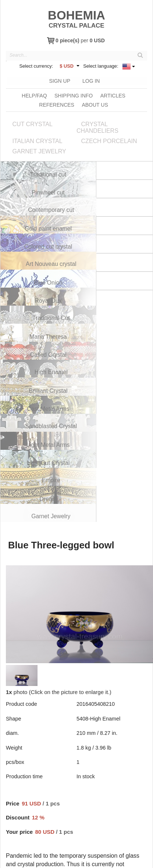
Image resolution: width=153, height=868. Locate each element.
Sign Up (59, 80)
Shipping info (74, 95)
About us (95, 104)
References (57, 104)
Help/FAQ (34, 95)
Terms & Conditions (86, 861)
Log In (91, 80)
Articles (113, 95)
